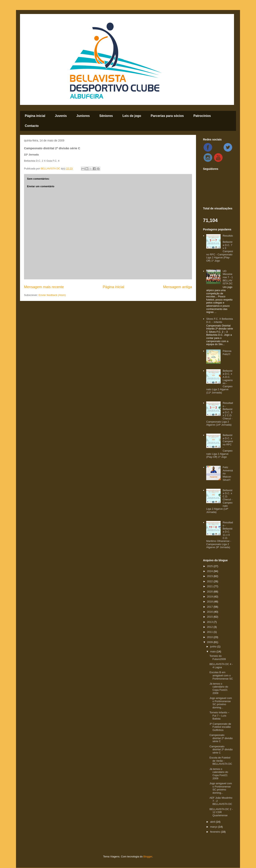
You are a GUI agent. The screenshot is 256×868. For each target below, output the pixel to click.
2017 (210, 607)
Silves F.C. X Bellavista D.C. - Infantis (219, 320)
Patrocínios (202, 116)
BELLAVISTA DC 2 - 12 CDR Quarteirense (221, 812)
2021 (210, 586)
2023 (210, 576)
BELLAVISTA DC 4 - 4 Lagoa (221, 666)
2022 (210, 581)
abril (213, 822)
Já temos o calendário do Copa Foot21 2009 (219, 688)
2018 (210, 602)
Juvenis (61, 116)
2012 (210, 627)
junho (214, 647)
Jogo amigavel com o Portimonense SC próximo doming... (221, 703)
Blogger (148, 857)
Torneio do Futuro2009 (218, 657)
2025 (210, 566)
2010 (210, 637)
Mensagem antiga (177, 287)
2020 (210, 592)
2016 (210, 612)
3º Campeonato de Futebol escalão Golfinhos (220, 727)
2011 (210, 632)
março (214, 827)
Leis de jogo (132, 116)
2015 (210, 617)
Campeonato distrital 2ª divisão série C (221, 738)
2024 (210, 571)
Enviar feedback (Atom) (52, 295)
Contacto (32, 126)
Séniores (106, 116)
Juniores (83, 116)
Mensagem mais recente (44, 287)
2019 (210, 597)
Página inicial (35, 116)
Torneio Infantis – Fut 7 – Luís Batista (219, 716)
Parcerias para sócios (167, 116)
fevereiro (216, 832)
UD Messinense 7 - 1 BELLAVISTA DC (228, 277)
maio (213, 651)
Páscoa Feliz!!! (227, 353)
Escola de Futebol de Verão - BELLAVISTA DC (221, 761)
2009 (210, 642)
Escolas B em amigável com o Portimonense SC (221, 675)
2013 (210, 622)
